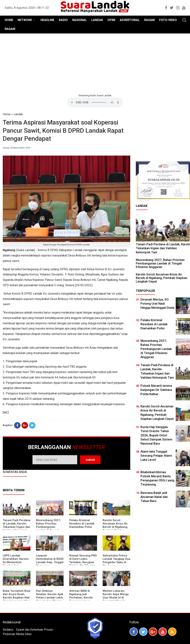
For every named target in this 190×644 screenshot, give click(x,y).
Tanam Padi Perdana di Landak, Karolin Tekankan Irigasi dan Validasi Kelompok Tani (17, 527)
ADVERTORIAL (130, 20)
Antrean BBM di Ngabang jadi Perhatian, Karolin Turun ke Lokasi (81, 596)
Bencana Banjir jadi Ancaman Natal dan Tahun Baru (154, 497)
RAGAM (149, 20)
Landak (18, 114)
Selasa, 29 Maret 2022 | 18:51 (17, 148)
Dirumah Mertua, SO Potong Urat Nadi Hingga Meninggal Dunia (157, 304)
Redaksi (8, 630)
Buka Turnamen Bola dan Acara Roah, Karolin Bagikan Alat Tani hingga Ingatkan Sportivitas (17, 598)
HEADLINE (47, 20)
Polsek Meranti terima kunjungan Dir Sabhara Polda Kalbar (156, 390)
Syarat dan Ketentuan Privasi (35, 630)
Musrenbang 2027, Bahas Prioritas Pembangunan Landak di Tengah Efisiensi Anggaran (48, 527)
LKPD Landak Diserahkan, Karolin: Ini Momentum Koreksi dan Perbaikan (16, 562)
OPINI (111, 20)
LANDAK (97, 20)
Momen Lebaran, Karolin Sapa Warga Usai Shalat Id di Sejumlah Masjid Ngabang (116, 598)
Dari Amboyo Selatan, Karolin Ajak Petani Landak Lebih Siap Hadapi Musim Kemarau (50, 598)
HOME (9, 20)
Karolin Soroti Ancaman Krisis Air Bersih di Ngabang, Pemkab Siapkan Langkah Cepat (115, 527)
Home (7, 114)
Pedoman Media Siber (17, 634)
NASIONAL (80, 20)
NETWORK (25, 20)
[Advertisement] (95, 63)
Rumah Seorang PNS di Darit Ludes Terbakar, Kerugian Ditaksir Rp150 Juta (83, 561)
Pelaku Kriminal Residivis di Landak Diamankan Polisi (82, 524)
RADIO (63, 20)
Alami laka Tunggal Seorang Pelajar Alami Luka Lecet (156, 456)
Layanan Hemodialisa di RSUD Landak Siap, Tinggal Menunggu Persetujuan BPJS (50, 562)
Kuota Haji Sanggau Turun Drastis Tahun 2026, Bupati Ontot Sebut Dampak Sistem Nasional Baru (156, 435)
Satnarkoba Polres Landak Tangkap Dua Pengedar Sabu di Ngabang (116, 561)
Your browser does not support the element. (95, 102)
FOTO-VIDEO (168, 20)
